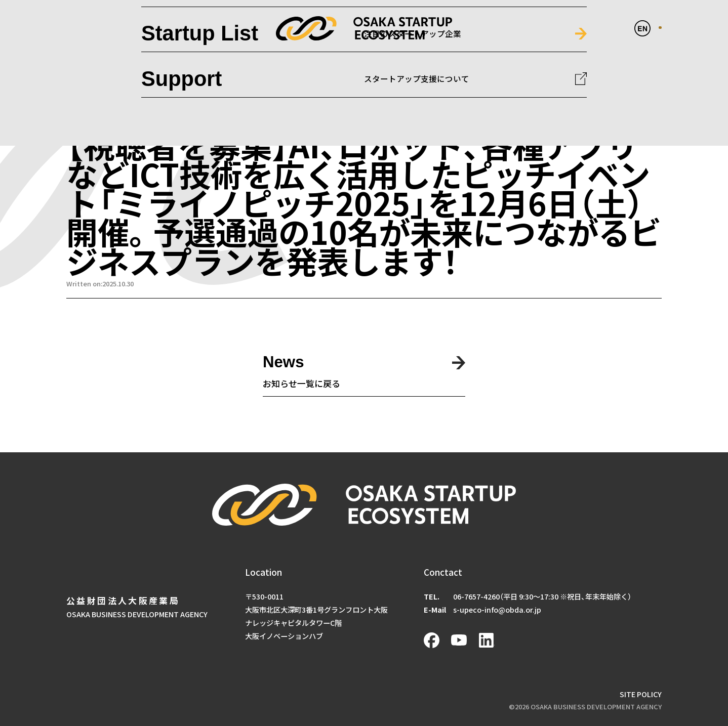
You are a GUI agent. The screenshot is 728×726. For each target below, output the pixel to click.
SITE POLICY (641, 694)
